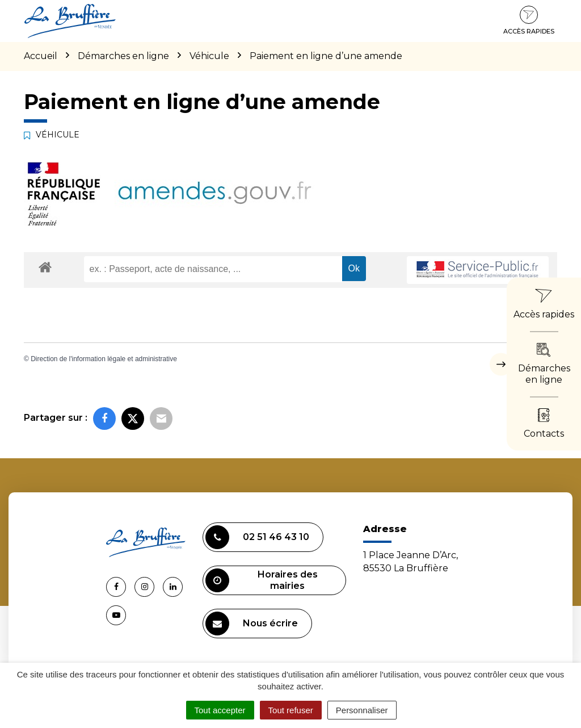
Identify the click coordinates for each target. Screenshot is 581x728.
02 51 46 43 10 (257, 537)
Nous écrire (252, 624)
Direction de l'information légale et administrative (104, 359)
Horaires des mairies (262, 580)
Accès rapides (529, 20)
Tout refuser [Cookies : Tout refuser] (291, 710)
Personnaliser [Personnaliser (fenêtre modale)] (362, 710)
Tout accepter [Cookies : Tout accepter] (220, 710)
